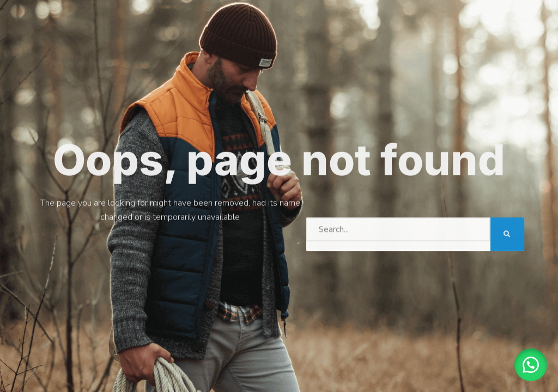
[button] (531, 365)
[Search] (507, 233)
